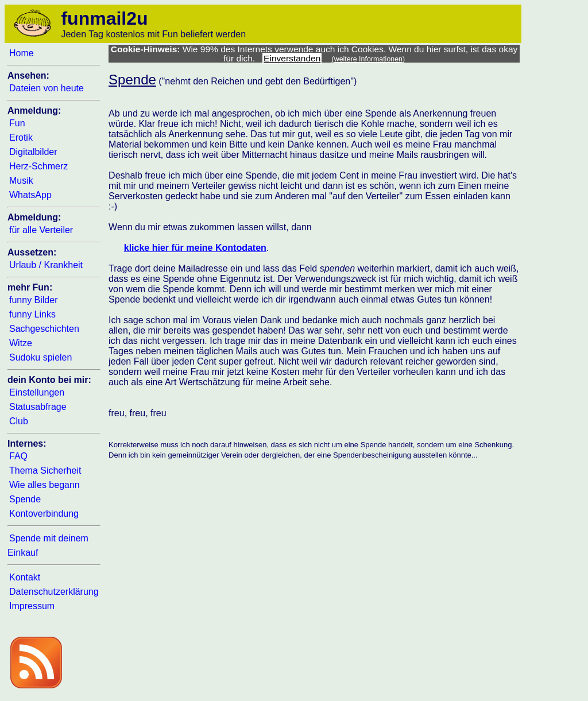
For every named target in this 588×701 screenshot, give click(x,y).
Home (22, 53)
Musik (21, 181)
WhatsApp (30, 195)
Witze (21, 343)
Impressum (32, 606)
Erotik (21, 138)
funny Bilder (34, 300)
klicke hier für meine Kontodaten (195, 248)
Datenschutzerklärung (54, 592)
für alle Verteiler (41, 230)
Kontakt (25, 577)
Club (19, 421)
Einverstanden (292, 58)
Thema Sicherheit (45, 470)
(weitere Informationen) (369, 59)
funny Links (32, 314)
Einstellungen (37, 392)
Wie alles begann (45, 485)
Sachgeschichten (44, 329)
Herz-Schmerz (38, 166)
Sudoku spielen (40, 357)
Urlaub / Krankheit (46, 265)
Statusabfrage (38, 407)
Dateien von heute (47, 88)
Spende (25, 499)
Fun (17, 123)
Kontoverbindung (44, 514)
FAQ (18, 456)
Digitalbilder (33, 152)
